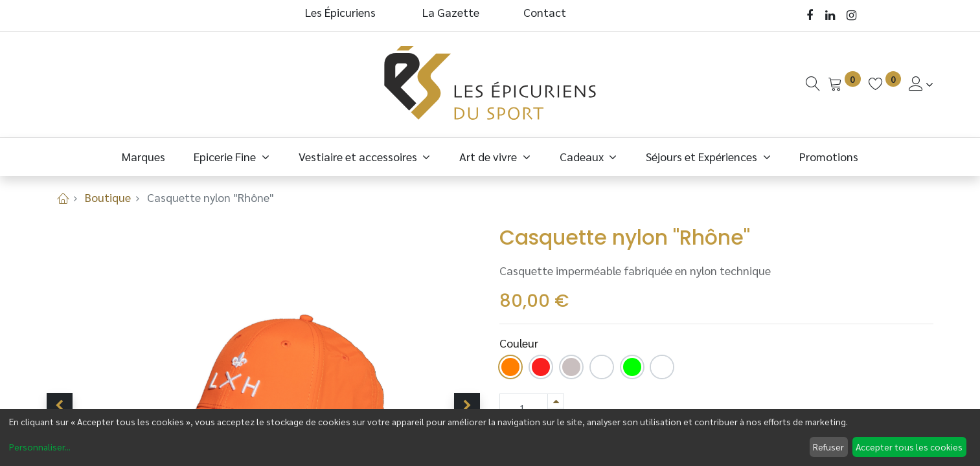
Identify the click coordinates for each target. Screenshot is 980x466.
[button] (60, 406)
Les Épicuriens (340, 12)
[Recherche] (813, 84)
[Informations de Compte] (921, 84)
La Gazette (452, 12)
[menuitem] (143, 156)
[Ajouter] (556, 401)
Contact (545, 12)
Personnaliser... (40, 447)
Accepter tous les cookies (909, 447)
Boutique (108, 197)
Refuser (828, 447)
